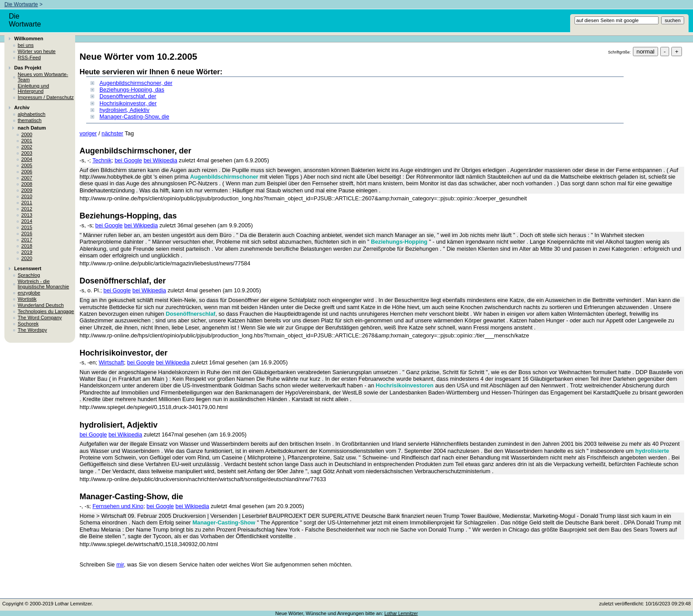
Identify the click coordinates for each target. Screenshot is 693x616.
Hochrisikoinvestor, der (128, 103)
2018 (27, 246)
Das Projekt (28, 68)
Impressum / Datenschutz (46, 97)
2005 (27, 165)
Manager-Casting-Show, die (134, 117)
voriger (88, 133)
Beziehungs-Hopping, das (132, 90)
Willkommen (29, 38)
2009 (27, 190)
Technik (102, 160)
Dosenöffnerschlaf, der (128, 96)
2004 (27, 159)
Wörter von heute (37, 51)
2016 (27, 233)
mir (120, 564)
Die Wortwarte (21, 4)
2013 (27, 215)
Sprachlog (29, 275)
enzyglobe (29, 293)
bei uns (26, 45)
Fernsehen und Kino (118, 506)
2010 (27, 196)
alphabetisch (32, 114)
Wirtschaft (111, 362)
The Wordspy (32, 330)
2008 (27, 184)
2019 (27, 252)
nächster (112, 133)
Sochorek (28, 324)
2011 (27, 203)
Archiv (22, 107)
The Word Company (40, 318)
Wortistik (27, 299)
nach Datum (32, 128)
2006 (27, 172)
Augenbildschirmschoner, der (136, 83)
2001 (27, 141)
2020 (27, 258)
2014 (27, 221)
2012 (27, 209)
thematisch (30, 120)
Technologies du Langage (46, 311)
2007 (27, 178)
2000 (27, 134)
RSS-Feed (29, 57)
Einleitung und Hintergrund (33, 88)
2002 (27, 147)
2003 (27, 153)
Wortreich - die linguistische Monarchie (43, 284)
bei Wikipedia (160, 160)
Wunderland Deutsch (41, 305)
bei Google (128, 160)
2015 (27, 227)
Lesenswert (28, 268)
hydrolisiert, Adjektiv (124, 110)
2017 (27, 240)
